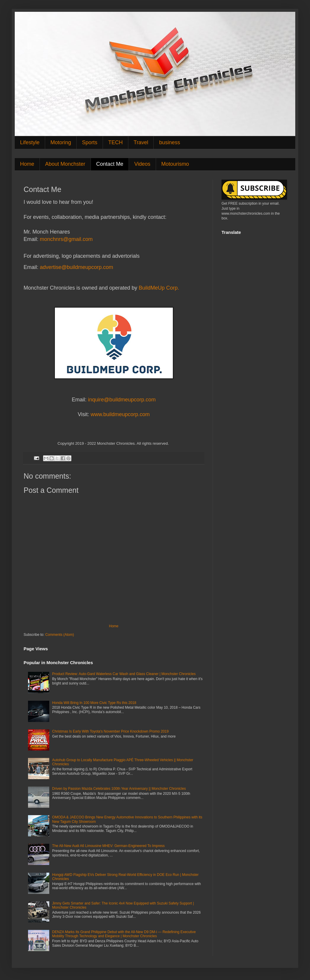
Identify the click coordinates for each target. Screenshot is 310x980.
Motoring (61, 142)
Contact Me (110, 164)
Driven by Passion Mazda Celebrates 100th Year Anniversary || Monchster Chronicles (119, 789)
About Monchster (65, 164)
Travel (141, 142)
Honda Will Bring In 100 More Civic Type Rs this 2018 (94, 703)
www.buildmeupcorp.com (120, 414)
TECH (115, 142)
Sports (90, 142)
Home (27, 164)
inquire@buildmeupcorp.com (122, 400)
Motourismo (175, 164)
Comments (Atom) (59, 635)
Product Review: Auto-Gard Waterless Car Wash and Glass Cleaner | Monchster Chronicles (124, 674)
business (169, 142)
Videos (142, 164)
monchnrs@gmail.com (66, 239)
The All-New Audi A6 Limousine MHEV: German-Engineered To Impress (109, 846)
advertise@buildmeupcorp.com (76, 267)
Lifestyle (30, 142)
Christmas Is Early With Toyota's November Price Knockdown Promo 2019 (110, 731)
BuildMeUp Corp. (159, 288)
